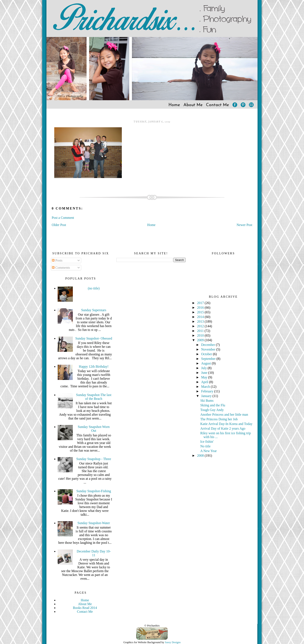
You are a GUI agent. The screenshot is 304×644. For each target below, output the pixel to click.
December (209, 345)
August (206, 363)
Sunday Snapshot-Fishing (94, 491)
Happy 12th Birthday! (94, 367)
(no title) (94, 288)
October (207, 354)
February (208, 391)
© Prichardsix (152, 626)
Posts (57, 260)
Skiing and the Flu (213, 405)
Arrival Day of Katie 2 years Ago (223, 428)
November (209, 349)
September (209, 359)
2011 (201, 331)
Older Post (59, 225)
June (205, 373)
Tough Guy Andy (212, 410)
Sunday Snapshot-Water (94, 523)
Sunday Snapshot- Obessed (94, 338)
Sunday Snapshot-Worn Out (94, 429)
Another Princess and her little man (224, 414)
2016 (201, 308)
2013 (201, 321)
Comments (61, 268)
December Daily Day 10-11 (94, 553)
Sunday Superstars (94, 310)
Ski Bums (207, 401)
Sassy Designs (173, 642)
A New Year (209, 451)
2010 (201, 335)
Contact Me (218, 105)
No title (205, 446)
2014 (201, 317)
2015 (201, 312)
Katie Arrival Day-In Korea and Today (226, 424)
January (207, 396)
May (205, 377)
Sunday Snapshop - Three (94, 459)
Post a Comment (63, 218)
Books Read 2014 (85, 608)
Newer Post (244, 225)
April (205, 382)
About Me (193, 105)
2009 (201, 340)
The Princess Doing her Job (219, 419)
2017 (201, 303)
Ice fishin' (207, 442)
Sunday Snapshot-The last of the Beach (94, 397)
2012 (201, 326)
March (206, 387)
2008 (201, 456)
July (204, 368)
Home (174, 105)
